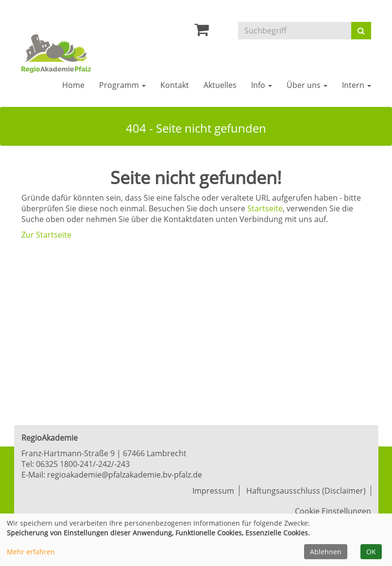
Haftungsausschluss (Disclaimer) (306, 491)
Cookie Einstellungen (333, 511)
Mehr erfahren (31, 552)
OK (371, 552)
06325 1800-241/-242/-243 (83, 464)
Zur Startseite (46, 235)
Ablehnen (326, 552)
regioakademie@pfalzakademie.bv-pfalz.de (125, 475)
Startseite (265, 208)
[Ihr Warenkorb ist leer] (202, 32)
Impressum (213, 491)
